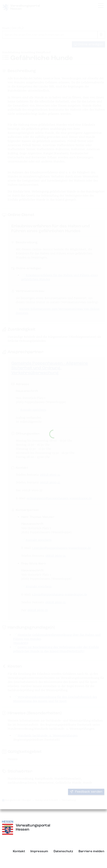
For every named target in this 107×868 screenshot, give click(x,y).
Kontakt (19, 851)
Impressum (39, 851)
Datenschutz (63, 851)
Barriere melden (91, 851)
